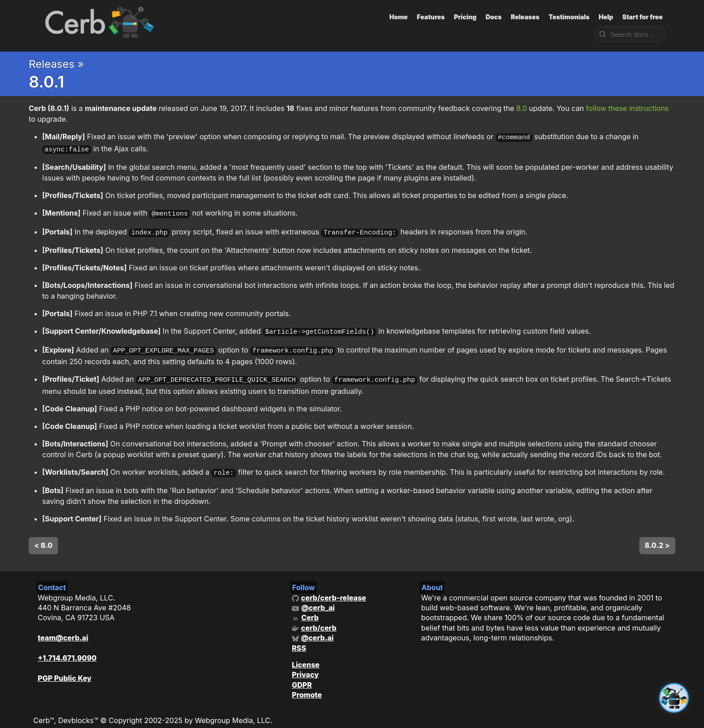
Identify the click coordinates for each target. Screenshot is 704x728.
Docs (494, 17)
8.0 (522, 108)
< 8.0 (43, 536)
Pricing (465, 17)
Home (398, 17)
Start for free (642, 17)
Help (606, 17)
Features (431, 17)
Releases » (56, 64)
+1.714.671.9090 (67, 649)
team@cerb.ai (63, 629)
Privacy (305, 666)
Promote (307, 686)
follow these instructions (627, 108)
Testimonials (569, 17)
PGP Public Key (65, 669)
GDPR (302, 676)
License (306, 656)
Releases (525, 17)
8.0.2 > (657, 536)
